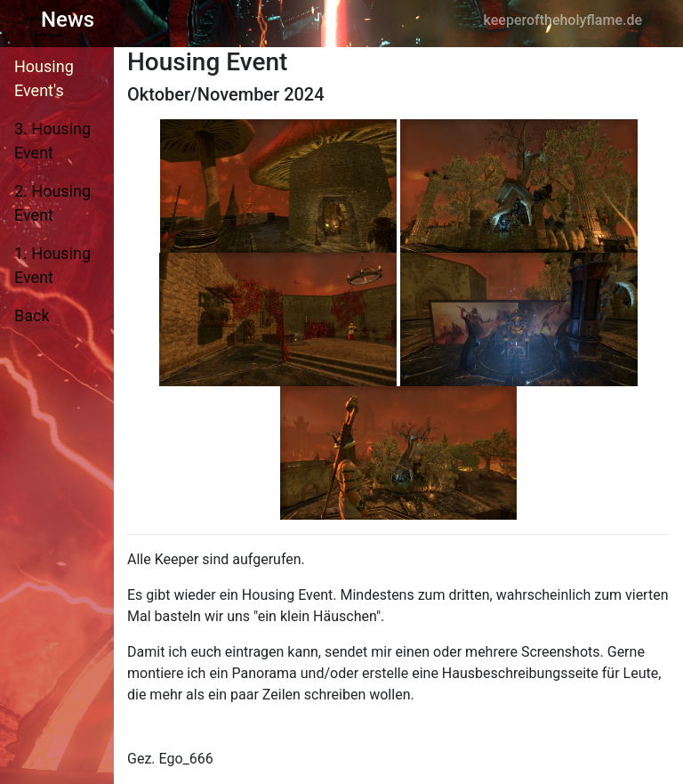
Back (32, 315)
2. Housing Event (52, 203)
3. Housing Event (52, 141)
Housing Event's (44, 78)
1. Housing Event (52, 265)
